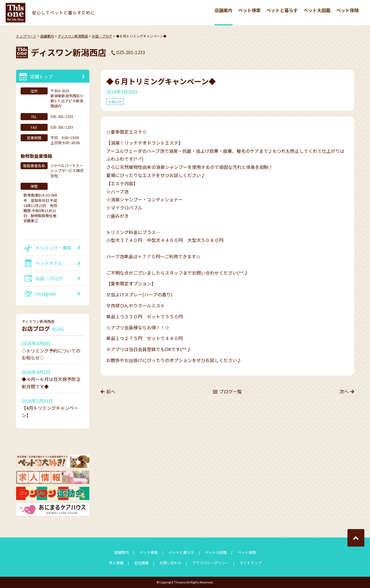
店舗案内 (223, 10)
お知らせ (115, 102)
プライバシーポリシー (211, 563)
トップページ (26, 36)
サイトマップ (251, 563)
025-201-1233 (131, 52)
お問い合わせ (170, 563)
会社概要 (141, 563)
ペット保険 (347, 10)
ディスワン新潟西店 (73, 36)
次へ (344, 391)
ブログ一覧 (231, 391)
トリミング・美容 (54, 248)
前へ (111, 391)
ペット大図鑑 (317, 10)
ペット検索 (249, 10)
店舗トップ (41, 76)
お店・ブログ (102, 36)
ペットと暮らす (282, 10)
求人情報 (116, 563)
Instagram (46, 294)
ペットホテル (49, 263)
